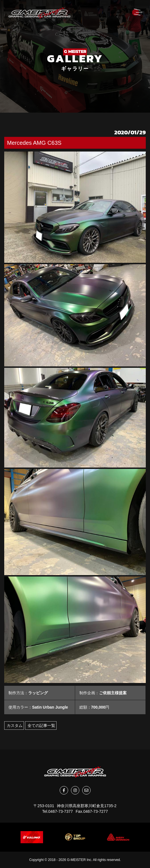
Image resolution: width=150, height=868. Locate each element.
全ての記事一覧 (41, 725)
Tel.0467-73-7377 (58, 811)
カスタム (14, 725)
